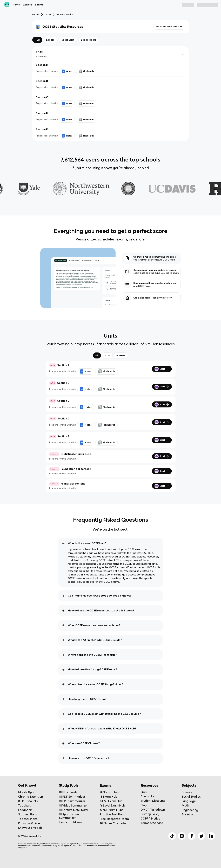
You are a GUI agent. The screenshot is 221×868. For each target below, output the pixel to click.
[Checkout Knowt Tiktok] (172, 836)
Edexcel (121, 355)
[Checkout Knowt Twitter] (202, 836)
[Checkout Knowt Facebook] (192, 836)
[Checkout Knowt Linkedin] (211, 836)
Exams (39, 5)
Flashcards (106, 371)
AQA (107, 355)
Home (16, 5)
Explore (28, 5)
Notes (86, 371)
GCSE (48, 14)
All (97, 355)
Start (162, 369)
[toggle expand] (63, 543)
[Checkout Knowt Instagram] (182, 836)
